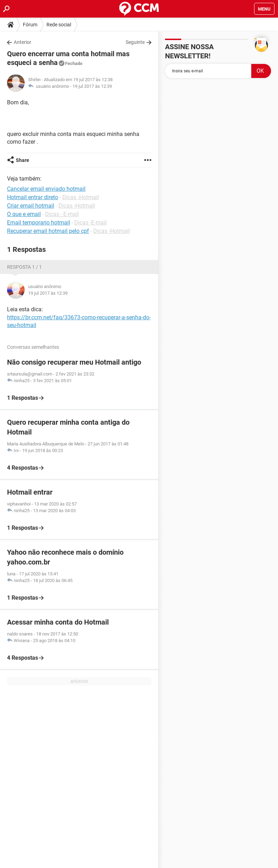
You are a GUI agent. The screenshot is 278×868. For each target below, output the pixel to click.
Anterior (23, 42)
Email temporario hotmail (39, 223)
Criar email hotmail (31, 206)
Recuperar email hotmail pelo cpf (48, 231)
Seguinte (135, 42)
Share (23, 160)
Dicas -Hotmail (81, 197)
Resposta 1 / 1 (24, 267)
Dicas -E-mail (90, 223)
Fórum (30, 25)
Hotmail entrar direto (33, 197)
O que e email (24, 214)
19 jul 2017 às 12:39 (92, 86)
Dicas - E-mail (62, 214)
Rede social (59, 25)
